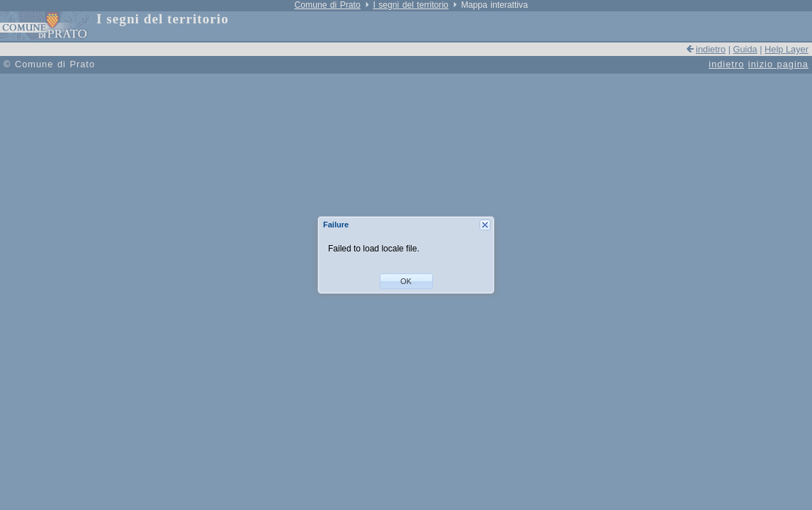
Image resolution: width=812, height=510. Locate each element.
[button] (406, 281)
